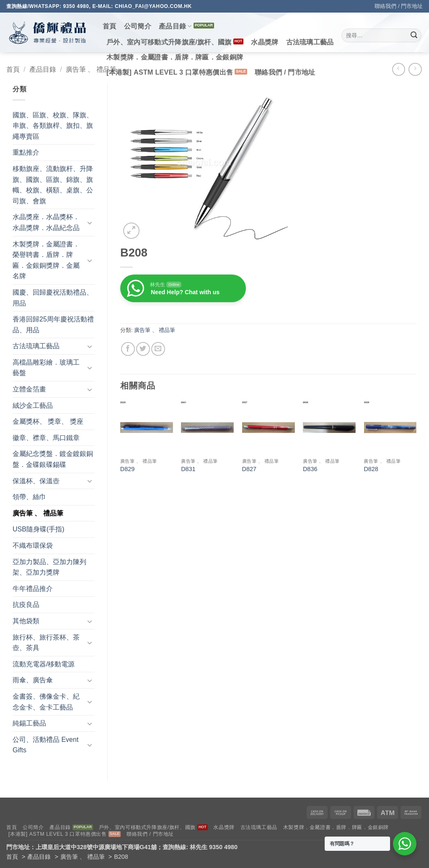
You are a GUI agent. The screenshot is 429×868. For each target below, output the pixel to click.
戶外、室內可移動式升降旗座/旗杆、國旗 (169, 42)
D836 (310, 469)
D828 (371, 469)
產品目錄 (175, 26)
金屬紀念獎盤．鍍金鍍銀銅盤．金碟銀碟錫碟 (53, 459)
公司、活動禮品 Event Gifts (45, 745)
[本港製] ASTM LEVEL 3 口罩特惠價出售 (170, 72)
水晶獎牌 (265, 42)
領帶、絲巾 (29, 497)
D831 (188, 469)
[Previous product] (415, 69)
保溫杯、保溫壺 (36, 481)
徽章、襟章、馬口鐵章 (46, 438)
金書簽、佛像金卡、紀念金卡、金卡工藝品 (46, 702)
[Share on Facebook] (128, 349)
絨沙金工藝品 (33, 405)
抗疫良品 (26, 605)
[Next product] (399, 69)
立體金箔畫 (29, 389)
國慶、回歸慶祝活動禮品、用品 (53, 298)
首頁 (110, 26)
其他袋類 (26, 621)
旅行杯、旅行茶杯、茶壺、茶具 (46, 643)
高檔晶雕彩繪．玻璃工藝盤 (46, 368)
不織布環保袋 (33, 545)
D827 (249, 469)
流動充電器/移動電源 (44, 664)
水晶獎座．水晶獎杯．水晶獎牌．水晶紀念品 (46, 222)
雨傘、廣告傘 (33, 680)
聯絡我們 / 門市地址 (399, 6)
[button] (131, 231)
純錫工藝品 (29, 723)
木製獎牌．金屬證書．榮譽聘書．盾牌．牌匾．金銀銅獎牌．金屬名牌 (46, 260)
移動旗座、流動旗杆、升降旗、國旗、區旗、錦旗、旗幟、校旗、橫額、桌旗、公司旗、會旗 (53, 185)
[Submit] (414, 36)
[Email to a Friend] (158, 349)
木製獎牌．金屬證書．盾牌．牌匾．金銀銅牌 (175, 57)
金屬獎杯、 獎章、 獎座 (48, 421)
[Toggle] (90, 223)
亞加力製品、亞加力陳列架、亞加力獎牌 (49, 567)
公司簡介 (138, 26)
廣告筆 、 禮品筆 (91, 69)
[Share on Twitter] (143, 349)
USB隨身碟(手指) (39, 529)
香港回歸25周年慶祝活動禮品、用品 (53, 325)
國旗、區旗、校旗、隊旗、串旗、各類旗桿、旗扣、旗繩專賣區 (53, 126)
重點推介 (26, 152)
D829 (127, 469)
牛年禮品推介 (33, 589)
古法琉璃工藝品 (310, 42)
